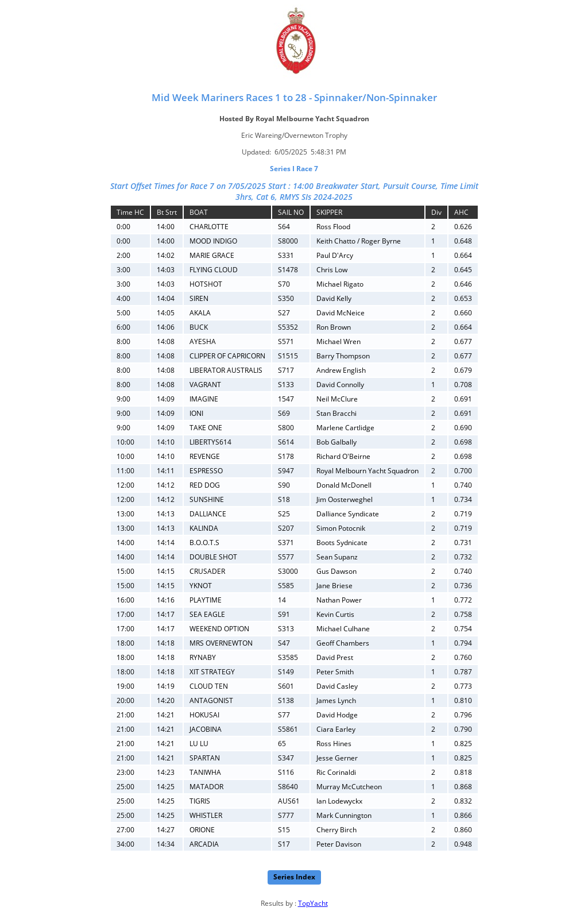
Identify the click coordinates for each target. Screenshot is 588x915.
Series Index (294, 877)
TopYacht (313, 903)
